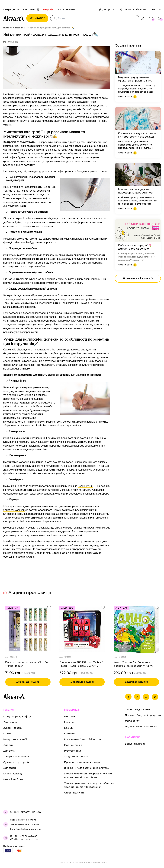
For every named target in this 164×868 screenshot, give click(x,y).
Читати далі (127, 97)
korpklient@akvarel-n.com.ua (26, 829)
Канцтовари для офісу (17, 717)
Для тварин (10, 768)
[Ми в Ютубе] (146, 697)
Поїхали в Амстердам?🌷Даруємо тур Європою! (135, 247)
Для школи (10, 722)
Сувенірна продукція (16, 762)
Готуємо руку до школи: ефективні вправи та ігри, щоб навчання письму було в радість (137, 79)
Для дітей (9, 745)
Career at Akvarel (75, 793)
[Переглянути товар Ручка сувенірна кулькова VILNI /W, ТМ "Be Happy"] (28, 630)
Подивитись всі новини (138, 279)
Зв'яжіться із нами (133, 10)
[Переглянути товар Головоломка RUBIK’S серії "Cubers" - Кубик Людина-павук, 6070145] (82, 630)
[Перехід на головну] (14, 18)
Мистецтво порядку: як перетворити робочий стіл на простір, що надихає (136, 191)
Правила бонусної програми (143, 715)
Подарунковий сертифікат (141, 727)
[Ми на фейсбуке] (128, 697)
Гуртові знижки (66, 10)
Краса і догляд (13, 774)
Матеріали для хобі (15, 739)
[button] (6, 646)
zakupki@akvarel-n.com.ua (25, 824)
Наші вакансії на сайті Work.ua (83, 739)
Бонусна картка (135, 744)
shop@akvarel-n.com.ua (23, 820)
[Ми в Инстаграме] (137, 697)
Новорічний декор (15, 780)
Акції (48, 10)
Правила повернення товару (82, 762)
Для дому (9, 751)
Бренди (69, 728)
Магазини (31, 10)
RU (153, 10)
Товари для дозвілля (16, 757)
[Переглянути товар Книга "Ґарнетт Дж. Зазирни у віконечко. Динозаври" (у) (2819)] (136, 630)
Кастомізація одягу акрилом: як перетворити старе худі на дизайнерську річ (138, 136)
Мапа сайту (132, 721)
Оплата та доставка (137, 710)
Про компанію (73, 745)
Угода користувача (76, 757)
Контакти (70, 734)
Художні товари (13, 728)
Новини (69, 722)
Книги (7, 734)
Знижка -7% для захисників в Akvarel (87, 768)
